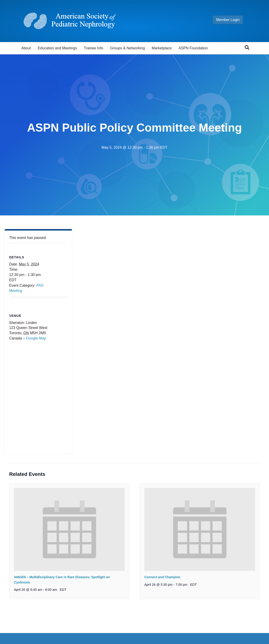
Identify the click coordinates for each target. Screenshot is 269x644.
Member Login (232, 20)
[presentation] (69, 529)
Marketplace (162, 48)
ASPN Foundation (193, 48)
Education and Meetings (57, 48)
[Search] (247, 48)
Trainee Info (93, 48)
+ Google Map (35, 338)
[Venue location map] (38, 398)
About (26, 48)
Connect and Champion (162, 577)
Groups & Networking (127, 48)
